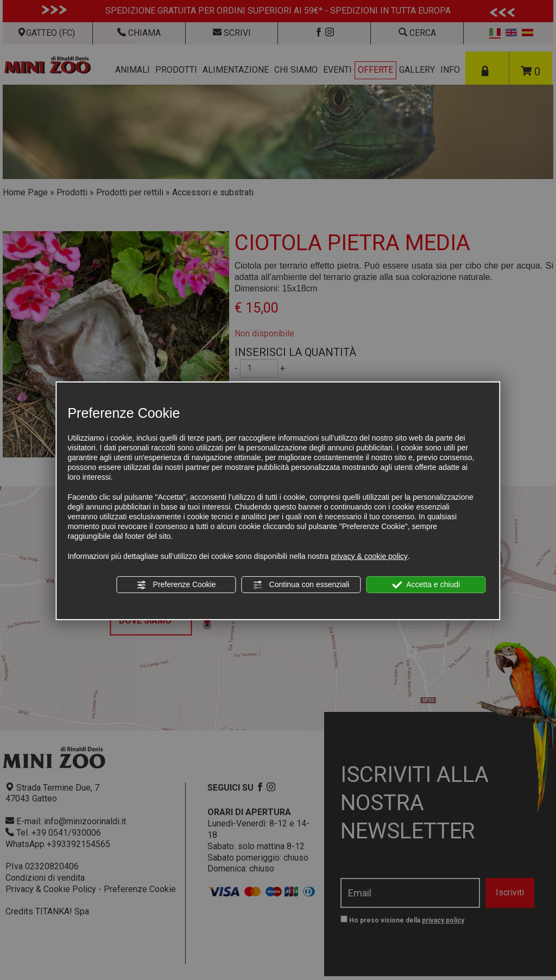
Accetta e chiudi (426, 585)
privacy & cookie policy (369, 556)
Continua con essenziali (301, 585)
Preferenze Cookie (176, 585)
